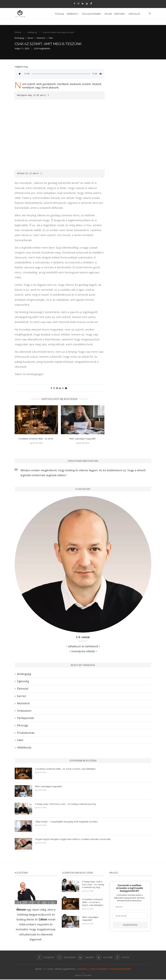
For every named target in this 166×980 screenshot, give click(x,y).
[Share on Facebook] (51, 389)
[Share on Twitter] (54, 389)
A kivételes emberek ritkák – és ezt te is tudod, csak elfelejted (64, 770)
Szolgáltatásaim (91, 14)
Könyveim (119, 14)
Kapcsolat (134, 14)
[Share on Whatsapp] (63, 389)
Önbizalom (24, 711)
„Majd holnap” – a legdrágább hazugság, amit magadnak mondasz (66, 822)
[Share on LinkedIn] (60, 389)
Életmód (23, 689)
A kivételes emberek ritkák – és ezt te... (36, 439)
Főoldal (60, 14)
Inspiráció (72, 14)
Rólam (108, 14)
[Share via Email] (66, 389)
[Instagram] (78, 3)
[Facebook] (74, 3)
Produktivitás (26, 733)
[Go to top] (83, 976)
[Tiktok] (91, 3)
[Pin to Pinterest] (57, 389)
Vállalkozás (24, 748)
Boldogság (32, 33)
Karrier (22, 697)
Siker (20, 741)
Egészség (23, 682)
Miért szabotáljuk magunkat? (83, 439)
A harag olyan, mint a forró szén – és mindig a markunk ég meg (65, 805)
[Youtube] (87, 3)
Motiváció (23, 704)
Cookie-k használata (98, 970)
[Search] (150, 14)
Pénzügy (23, 726)
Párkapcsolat (26, 719)
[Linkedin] (83, 3)
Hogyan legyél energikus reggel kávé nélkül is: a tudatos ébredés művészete (71, 840)
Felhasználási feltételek (120, 970)
